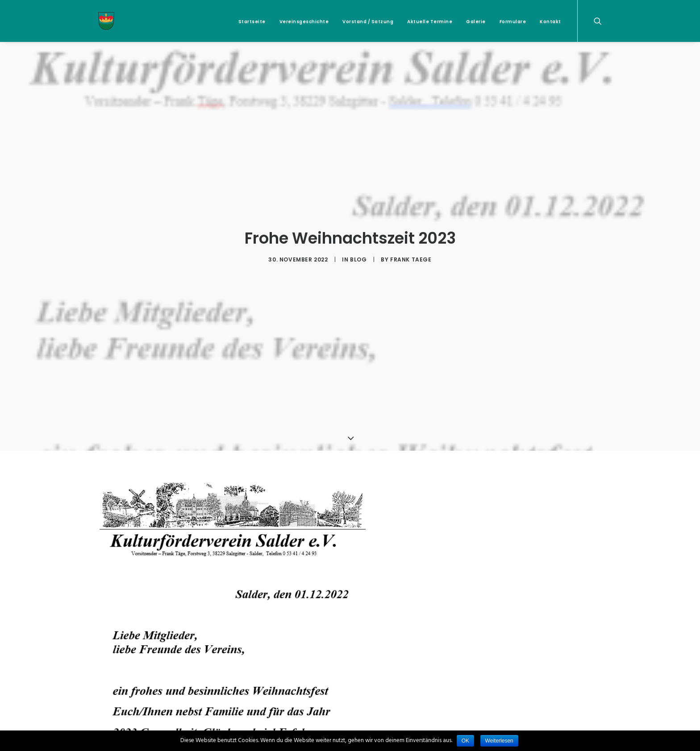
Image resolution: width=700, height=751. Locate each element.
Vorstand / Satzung (368, 22)
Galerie (476, 22)
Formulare (513, 22)
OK (465, 741)
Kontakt (550, 22)
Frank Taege (411, 256)
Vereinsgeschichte (304, 22)
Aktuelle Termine (430, 22)
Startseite (252, 22)
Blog (358, 256)
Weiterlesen (499, 741)
